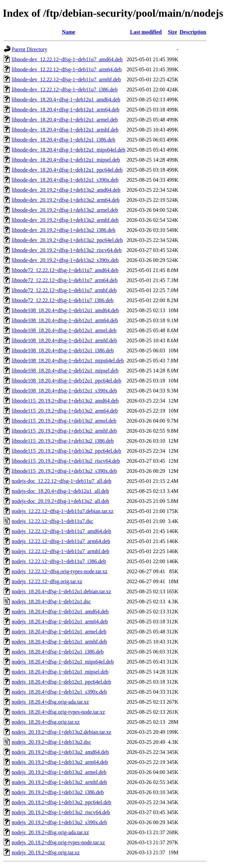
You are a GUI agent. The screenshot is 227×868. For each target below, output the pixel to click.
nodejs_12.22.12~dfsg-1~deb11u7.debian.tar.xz (63, 511)
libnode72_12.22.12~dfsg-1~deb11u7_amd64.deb (65, 270)
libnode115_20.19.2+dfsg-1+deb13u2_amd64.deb (65, 401)
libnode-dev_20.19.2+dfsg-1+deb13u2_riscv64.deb (67, 250)
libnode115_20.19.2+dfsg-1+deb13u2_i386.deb (63, 441)
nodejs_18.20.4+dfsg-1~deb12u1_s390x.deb (59, 692)
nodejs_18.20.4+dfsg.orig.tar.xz (46, 722)
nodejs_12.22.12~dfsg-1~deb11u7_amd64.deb (61, 531)
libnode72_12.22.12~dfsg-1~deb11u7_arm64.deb (65, 280)
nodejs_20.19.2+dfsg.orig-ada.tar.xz (50, 832)
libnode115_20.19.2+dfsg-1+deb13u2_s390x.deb (64, 471)
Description (193, 32)
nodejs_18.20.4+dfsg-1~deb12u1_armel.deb (59, 632)
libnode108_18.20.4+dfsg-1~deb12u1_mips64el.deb (68, 361)
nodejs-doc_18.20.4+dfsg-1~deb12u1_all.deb (60, 491)
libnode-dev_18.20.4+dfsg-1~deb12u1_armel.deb (65, 120)
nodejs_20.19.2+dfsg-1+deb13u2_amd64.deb (60, 752)
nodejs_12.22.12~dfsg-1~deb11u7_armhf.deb (61, 551)
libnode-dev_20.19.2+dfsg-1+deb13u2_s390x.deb (65, 260)
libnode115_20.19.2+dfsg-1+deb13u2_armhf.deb (64, 431)
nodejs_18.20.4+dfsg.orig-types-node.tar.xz (58, 712)
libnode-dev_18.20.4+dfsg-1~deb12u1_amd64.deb (66, 100)
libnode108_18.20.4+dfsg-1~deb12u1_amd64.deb (65, 310)
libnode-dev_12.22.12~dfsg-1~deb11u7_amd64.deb (67, 59)
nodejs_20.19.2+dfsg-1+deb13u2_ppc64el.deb (62, 802)
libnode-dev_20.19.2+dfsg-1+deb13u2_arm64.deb (66, 200)
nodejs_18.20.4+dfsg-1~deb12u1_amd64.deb (60, 612)
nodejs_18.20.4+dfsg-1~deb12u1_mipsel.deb (60, 672)
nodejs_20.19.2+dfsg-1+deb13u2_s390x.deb (59, 822)
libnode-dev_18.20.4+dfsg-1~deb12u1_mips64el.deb (69, 150)
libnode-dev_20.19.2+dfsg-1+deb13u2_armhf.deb (65, 220)
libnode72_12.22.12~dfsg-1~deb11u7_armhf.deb (64, 290)
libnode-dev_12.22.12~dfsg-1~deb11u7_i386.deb (65, 90)
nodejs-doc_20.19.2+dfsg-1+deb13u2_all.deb (60, 501)
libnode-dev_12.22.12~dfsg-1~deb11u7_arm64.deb (67, 69)
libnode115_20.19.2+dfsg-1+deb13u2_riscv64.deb (66, 461)
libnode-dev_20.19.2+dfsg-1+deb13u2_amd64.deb (66, 190)
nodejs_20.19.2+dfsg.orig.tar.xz (46, 852)
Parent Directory (29, 49)
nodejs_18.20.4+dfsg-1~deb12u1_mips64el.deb (63, 662)
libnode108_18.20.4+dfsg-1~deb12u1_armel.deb (64, 330)
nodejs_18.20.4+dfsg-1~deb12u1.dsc (51, 601)
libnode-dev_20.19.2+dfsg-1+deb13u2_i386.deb (64, 230)
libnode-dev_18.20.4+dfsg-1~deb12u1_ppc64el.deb (67, 170)
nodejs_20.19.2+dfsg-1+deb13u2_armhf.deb (59, 782)
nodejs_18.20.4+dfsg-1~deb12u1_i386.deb (58, 652)
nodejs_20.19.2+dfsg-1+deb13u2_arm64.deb (60, 762)
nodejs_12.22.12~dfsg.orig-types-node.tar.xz (60, 571)
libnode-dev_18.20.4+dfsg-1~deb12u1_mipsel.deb (66, 160)
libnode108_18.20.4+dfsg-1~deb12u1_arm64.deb (65, 320)
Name (69, 32)
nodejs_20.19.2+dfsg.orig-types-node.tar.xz (58, 842)
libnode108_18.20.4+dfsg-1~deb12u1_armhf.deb (64, 340)
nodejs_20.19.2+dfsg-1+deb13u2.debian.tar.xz (62, 732)
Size (173, 32)
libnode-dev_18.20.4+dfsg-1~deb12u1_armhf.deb (65, 130)
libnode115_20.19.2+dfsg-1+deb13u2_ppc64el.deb (66, 451)
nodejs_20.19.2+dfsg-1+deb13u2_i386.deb (58, 792)
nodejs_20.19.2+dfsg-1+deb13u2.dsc (51, 742)
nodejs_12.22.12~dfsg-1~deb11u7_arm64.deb (61, 541)
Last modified (146, 32)
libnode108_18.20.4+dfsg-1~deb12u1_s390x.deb (64, 391)
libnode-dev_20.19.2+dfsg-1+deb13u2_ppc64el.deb (67, 240)
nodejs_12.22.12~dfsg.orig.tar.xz (47, 581)
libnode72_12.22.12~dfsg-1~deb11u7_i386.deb (63, 300)
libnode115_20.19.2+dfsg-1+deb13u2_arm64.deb (65, 411)
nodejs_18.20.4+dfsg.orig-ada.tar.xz (50, 702)
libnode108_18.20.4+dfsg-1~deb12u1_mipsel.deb (65, 371)
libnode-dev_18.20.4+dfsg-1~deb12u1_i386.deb (64, 140)
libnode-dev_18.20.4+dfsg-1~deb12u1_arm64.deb (66, 110)
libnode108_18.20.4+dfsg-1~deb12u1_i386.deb (63, 351)
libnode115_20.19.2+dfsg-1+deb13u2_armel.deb (64, 421)
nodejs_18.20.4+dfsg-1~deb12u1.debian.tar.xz (61, 591)
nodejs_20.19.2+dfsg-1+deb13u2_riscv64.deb (61, 812)
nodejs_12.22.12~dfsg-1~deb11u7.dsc (52, 521)
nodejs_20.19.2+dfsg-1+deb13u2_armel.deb (59, 772)
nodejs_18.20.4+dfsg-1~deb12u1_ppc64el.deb (61, 682)
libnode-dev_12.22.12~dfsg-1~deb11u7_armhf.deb (66, 79)
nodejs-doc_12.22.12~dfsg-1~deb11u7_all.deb (62, 481)
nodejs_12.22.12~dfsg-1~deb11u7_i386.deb (59, 561)
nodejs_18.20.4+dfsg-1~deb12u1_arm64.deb (60, 622)
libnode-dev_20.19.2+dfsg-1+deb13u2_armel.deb (65, 210)
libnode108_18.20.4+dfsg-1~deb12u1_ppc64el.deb (66, 381)
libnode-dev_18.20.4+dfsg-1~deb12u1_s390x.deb (65, 180)
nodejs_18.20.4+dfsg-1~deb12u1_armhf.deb (59, 642)
